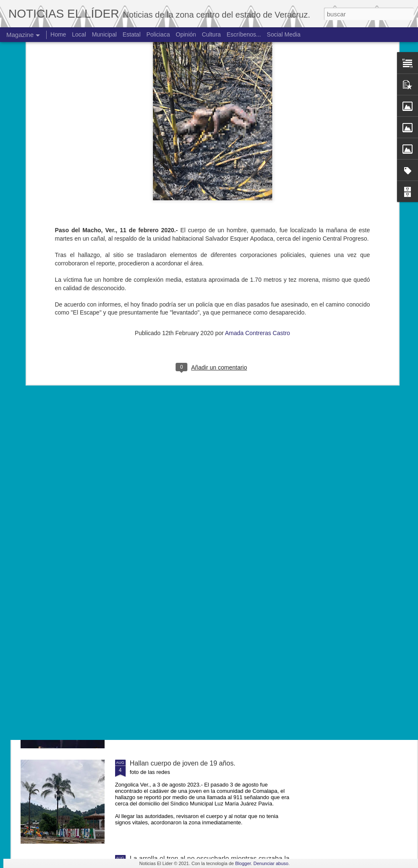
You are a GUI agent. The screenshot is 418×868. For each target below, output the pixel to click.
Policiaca (158, 34)
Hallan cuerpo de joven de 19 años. (183, 763)
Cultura (211, 34)
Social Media (284, 34)
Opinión (186, 34)
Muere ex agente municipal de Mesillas (188, 573)
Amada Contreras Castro (258, 245)
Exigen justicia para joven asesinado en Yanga (199, 668)
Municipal (104, 34)
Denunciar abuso (271, 863)
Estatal (132, 34)
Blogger (243, 863)
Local (79, 34)
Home (58, 34)
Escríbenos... (244, 34)
